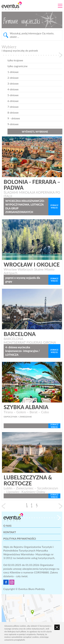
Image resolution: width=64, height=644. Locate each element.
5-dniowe (10, 95)
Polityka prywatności (20, 538)
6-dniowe (10, 101)
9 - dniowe (11, 118)
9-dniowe (10, 124)
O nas (7, 526)
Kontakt (10, 532)
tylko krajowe (12, 60)
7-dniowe (10, 107)
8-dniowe (10, 112)
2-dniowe (10, 78)
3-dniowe (10, 83)
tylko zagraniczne (15, 66)
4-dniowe (10, 89)
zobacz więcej (54, 206)
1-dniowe (10, 72)
